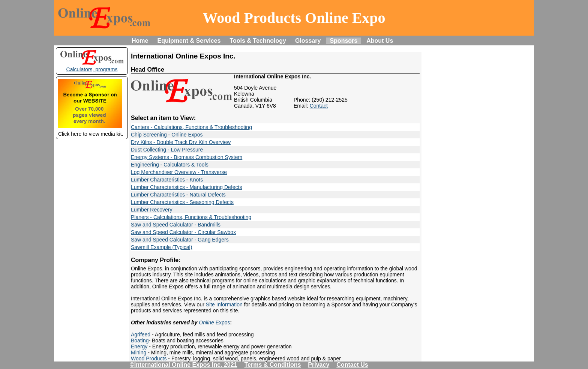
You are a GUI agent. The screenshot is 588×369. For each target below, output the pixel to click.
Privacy (319, 365)
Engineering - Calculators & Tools (170, 165)
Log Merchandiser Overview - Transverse (179, 172)
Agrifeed (141, 334)
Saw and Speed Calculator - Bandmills (176, 225)
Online (206, 322)
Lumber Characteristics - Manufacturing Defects (186, 187)
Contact (319, 106)
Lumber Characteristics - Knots (167, 180)
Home (140, 41)
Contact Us (352, 365)
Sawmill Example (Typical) (161, 247)
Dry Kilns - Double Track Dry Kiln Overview (181, 142)
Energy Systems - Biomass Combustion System (187, 157)
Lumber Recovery (152, 210)
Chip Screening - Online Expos (167, 135)
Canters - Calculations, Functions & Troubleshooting (191, 127)
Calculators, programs (92, 66)
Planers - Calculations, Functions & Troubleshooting (191, 217)
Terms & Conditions (273, 365)
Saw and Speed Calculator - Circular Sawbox (183, 232)
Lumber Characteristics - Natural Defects (178, 195)
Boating (140, 340)
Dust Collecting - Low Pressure (167, 150)
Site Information (224, 304)
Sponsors (343, 41)
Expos (222, 322)
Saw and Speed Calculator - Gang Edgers (180, 240)
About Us (380, 41)
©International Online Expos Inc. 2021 (184, 365)
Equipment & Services (189, 41)
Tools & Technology (258, 41)
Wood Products (149, 358)
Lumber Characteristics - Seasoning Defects (182, 202)
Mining (139, 352)
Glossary (308, 41)
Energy (139, 346)
